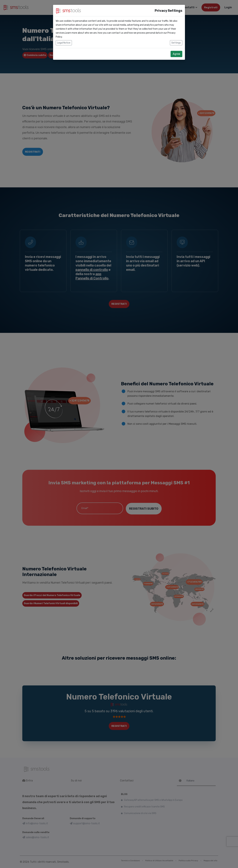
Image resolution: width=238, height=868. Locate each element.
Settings (176, 43)
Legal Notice (64, 43)
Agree (176, 54)
